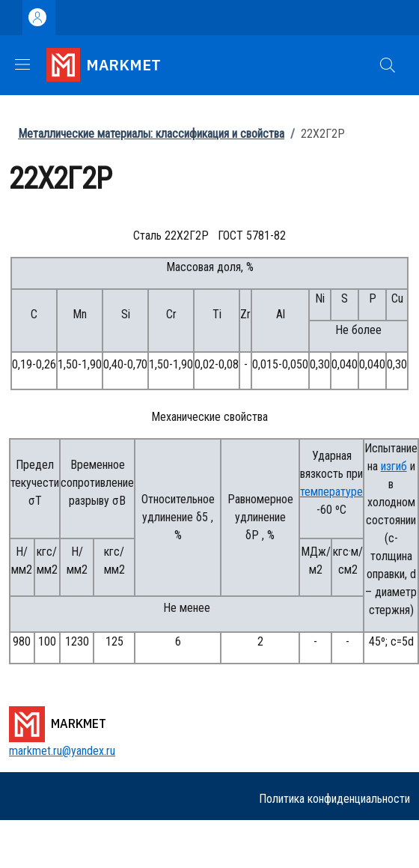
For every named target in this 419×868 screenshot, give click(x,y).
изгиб (394, 466)
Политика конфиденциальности (334, 799)
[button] (388, 65)
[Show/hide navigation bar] (22, 64)
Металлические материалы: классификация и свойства (151, 134)
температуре (331, 492)
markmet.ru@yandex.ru (62, 751)
